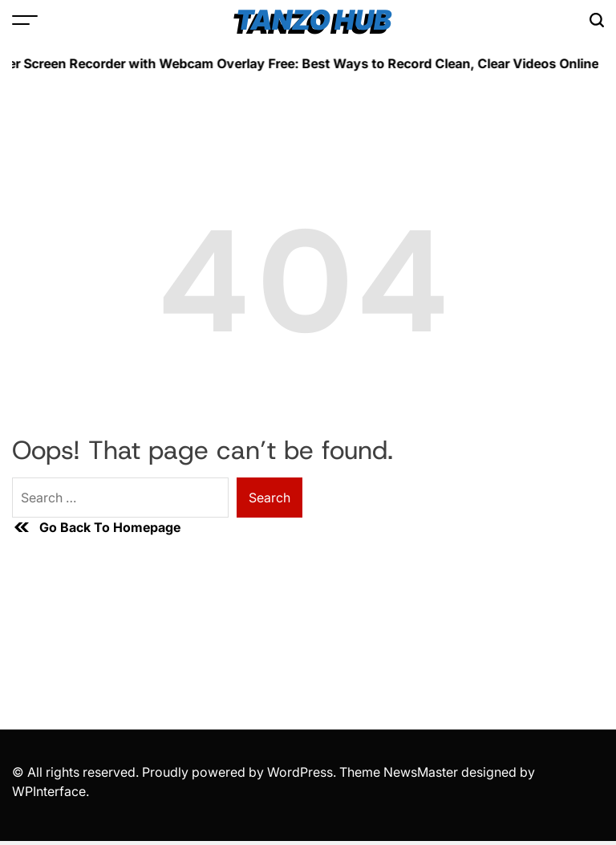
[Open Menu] (25, 20)
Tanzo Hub (314, 20)
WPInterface (49, 791)
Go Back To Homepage (96, 527)
